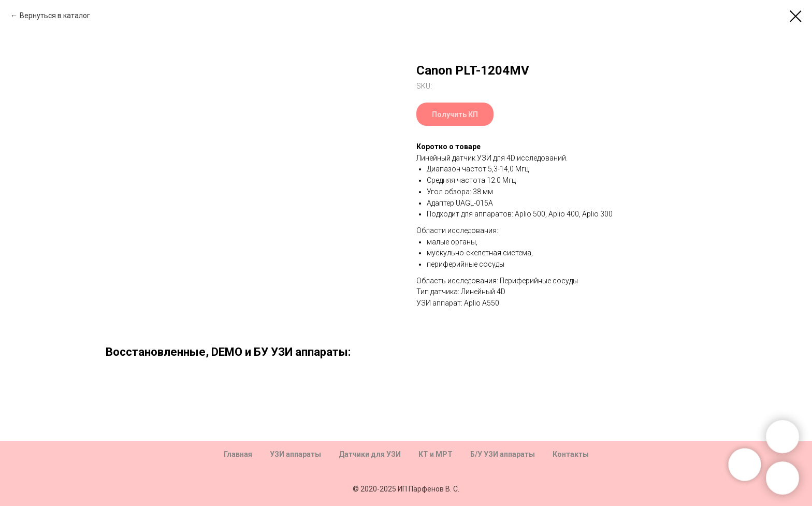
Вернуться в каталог (55, 16)
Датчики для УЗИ (370, 454)
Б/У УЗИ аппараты (503, 454)
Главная (238, 454)
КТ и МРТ (436, 454)
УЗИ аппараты (295, 454)
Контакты (571, 454)
